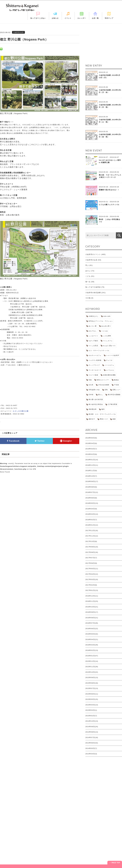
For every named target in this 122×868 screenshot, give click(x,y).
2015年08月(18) (92, 683)
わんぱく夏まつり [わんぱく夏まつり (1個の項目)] (109, 346)
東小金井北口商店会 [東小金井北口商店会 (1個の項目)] (96, 404)
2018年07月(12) (92, 492)
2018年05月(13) (92, 503)
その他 (88, 298)
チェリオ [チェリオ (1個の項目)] (109, 360)
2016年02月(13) (92, 650)
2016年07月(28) (92, 623)
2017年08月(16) (92, 552)
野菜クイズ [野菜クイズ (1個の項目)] (104, 419)
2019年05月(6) (91, 438)
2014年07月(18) (92, 737)
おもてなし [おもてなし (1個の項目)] (93, 331)
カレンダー (82, 18)
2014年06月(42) (92, 743)
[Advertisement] (61, 816)
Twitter (40, 441)
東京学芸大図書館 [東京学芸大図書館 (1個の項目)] (114, 395)
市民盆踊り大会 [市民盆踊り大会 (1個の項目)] (94, 390)
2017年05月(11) (92, 569)
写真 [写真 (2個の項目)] (90, 380)
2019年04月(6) (91, 443)
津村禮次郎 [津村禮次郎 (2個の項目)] (93, 409)
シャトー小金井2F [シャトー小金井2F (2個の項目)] (113, 355)
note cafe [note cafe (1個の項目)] (107, 316)
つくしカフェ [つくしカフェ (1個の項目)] (108, 341)
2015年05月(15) (92, 699)
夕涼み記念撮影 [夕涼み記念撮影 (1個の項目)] (104, 385)
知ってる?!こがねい (38, 18)
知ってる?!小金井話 (93, 287)
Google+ (66, 441)
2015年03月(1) (91, 710)
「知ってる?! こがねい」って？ (14, 854)
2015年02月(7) (91, 716)
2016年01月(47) (92, 656)
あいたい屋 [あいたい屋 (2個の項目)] (93, 326)
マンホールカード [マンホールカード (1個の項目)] (95, 370)
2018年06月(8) (91, 498)
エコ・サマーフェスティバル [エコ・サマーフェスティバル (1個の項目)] (99, 351)
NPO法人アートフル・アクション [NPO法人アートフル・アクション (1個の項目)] (101, 321)
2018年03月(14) (92, 514)
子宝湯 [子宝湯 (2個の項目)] (116, 385)
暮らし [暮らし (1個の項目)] (101, 395)
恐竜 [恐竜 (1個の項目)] (106, 390)
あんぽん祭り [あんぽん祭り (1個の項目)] (106, 326)
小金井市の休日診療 (93, 293)
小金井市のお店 (91, 260)
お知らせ (55, 18)
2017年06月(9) (91, 563)
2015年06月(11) (92, 694)
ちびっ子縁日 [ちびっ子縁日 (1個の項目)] (93, 341)
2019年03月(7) (91, 449)
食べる (88, 282)
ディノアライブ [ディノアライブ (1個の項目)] (94, 365)
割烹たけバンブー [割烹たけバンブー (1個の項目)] (103, 380)
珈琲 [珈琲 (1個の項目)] (103, 409)
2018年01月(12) (92, 525)
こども (88, 276)
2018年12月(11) (92, 465)
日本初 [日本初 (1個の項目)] (91, 395)
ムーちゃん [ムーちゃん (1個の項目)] (110, 370)
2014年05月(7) (91, 748)
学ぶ (87, 265)
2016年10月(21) (92, 607)
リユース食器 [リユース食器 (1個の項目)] (93, 375)
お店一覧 (95, 18)
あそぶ (88, 271)
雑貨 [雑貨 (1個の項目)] (114, 419)
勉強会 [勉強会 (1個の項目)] (116, 380)
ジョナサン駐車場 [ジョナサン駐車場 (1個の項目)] (95, 360)
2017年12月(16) (92, 531)
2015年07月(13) (92, 688)
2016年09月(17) (92, 612)
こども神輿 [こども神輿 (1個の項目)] (107, 336)
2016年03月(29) (92, 645)
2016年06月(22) (92, 629)
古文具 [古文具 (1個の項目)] (91, 385)
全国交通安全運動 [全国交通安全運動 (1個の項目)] (109, 375)
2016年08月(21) (92, 618)
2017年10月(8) (91, 541)
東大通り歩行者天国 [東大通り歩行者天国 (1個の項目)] (96, 399)
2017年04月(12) (92, 574)
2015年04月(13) (92, 705)
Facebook (13, 441)
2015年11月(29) (92, 667)
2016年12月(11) (92, 596)
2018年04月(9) (91, 509)
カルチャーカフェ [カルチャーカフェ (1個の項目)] (95, 355)
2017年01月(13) (92, 590)
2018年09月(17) (92, 481)
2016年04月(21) (92, 639)
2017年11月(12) (92, 536)
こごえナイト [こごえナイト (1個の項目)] (93, 336)
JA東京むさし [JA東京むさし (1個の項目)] (94, 316)
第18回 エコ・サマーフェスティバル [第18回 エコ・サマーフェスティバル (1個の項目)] (102, 414)
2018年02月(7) (91, 520)
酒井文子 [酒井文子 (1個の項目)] (92, 419)
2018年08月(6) (91, 487)
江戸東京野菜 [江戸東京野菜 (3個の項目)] (112, 404)
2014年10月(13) (92, 721)
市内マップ (109, 18)
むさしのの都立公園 (21, 411)
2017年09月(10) (92, 547)
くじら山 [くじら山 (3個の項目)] (105, 331)
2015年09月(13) (92, 677)
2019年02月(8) (91, 454)
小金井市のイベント (93, 254)
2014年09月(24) (92, 727)
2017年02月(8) (91, 585)
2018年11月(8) (91, 471)
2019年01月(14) (92, 460)
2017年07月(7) (91, 558)
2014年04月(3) (91, 754)
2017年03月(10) (92, 579)
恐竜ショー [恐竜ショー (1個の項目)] (116, 390)
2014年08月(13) (92, 732)
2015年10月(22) (92, 672)
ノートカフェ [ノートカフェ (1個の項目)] (109, 365)
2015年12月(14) (92, 661)
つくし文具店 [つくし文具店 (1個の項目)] (93, 346)
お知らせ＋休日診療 (9, 858)
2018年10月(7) (91, 476)
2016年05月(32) (92, 634)
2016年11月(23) (92, 601)
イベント (68, 18)
